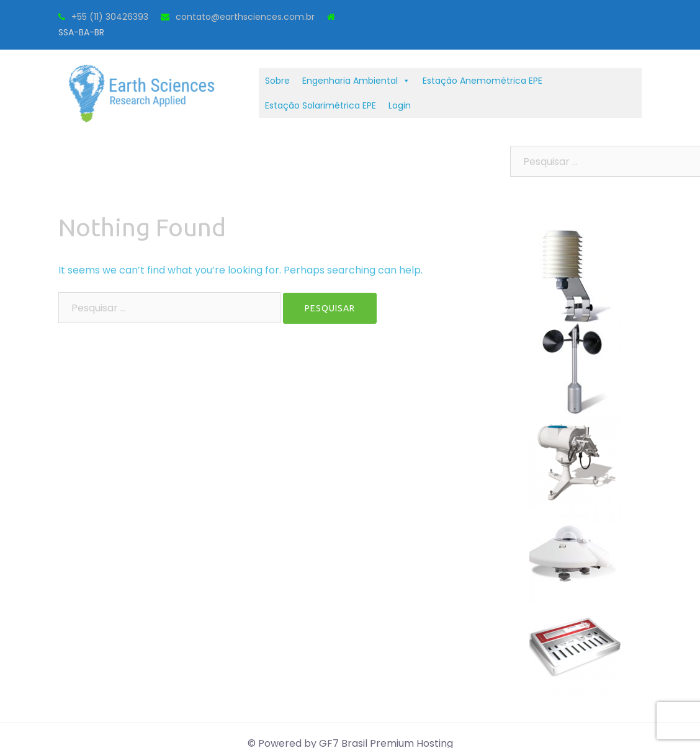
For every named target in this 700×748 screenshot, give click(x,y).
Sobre (277, 81)
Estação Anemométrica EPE (482, 81)
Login (400, 105)
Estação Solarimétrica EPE (321, 105)
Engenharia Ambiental (356, 81)
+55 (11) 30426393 (110, 17)
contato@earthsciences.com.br (245, 17)
